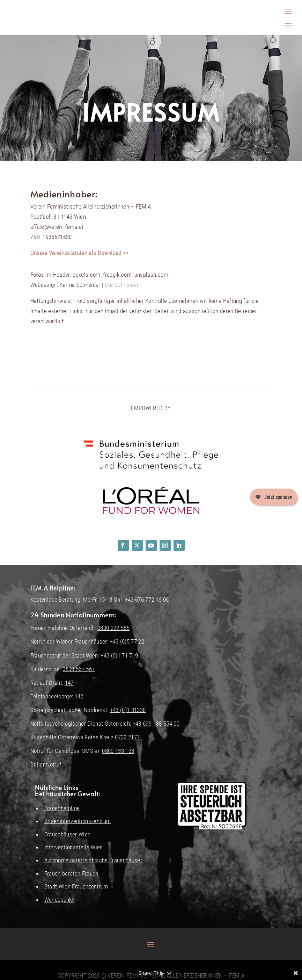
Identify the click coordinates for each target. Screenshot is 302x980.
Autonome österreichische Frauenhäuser (93, 860)
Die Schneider (122, 285)
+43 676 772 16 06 (147, 600)
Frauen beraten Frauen (71, 873)
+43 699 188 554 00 (156, 724)
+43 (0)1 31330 (128, 710)
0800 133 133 (118, 751)
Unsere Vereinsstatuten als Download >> (80, 253)
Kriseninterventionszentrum (78, 821)
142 (79, 696)
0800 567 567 (79, 669)
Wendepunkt (59, 900)
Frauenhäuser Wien (68, 834)
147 (69, 683)
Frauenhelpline (62, 808)
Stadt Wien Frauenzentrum (76, 886)
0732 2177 (127, 737)
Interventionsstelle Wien (74, 847)
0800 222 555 (113, 628)
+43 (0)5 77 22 (127, 641)
